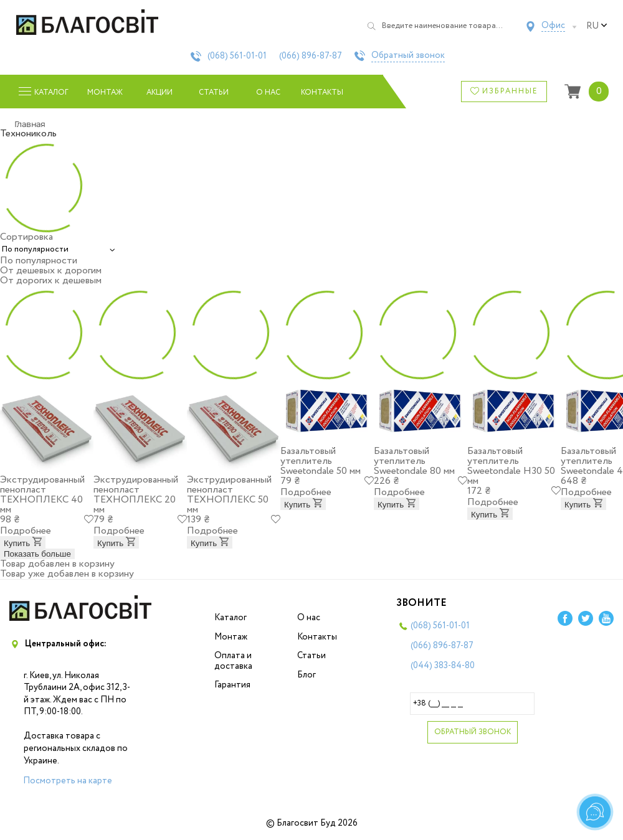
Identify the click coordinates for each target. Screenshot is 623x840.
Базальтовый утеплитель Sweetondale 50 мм (321, 461)
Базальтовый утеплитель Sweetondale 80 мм (414, 461)
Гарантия (232, 685)
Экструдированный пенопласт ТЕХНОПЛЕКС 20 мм (136, 495)
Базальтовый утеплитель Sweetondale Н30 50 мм (511, 466)
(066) (311, 56)
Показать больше (37, 554)
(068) (237, 56)
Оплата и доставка (233, 661)
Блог (307, 675)
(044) (443, 666)
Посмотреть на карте (68, 781)
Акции (159, 92)
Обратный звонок (408, 56)
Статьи (214, 92)
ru (597, 26)
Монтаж (105, 92)
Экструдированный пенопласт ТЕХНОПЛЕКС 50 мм (229, 495)
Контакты (322, 92)
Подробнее (26, 531)
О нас (268, 92)
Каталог (231, 618)
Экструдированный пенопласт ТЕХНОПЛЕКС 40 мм (42, 495)
